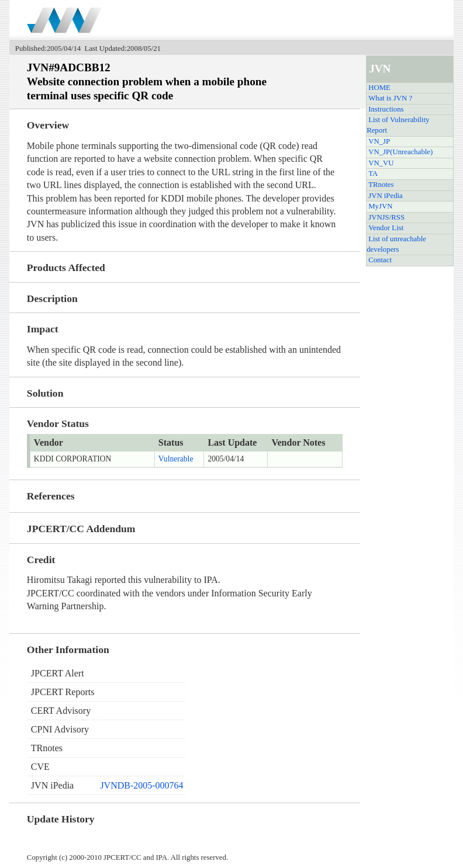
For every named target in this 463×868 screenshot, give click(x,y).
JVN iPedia (386, 196)
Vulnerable (176, 459)
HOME (379, 88)
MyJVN (380, 206)
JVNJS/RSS (386, 217)
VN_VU (381, 163)
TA (373, 173)
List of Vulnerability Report (398, 125)
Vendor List (386, 228)
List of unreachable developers (396, 244)
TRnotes (381, 185)
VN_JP (379, 141)
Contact (380, 260)
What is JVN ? (390, 98)
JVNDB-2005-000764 (141, 785)
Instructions (386, 109)
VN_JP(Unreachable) (400, 152)
